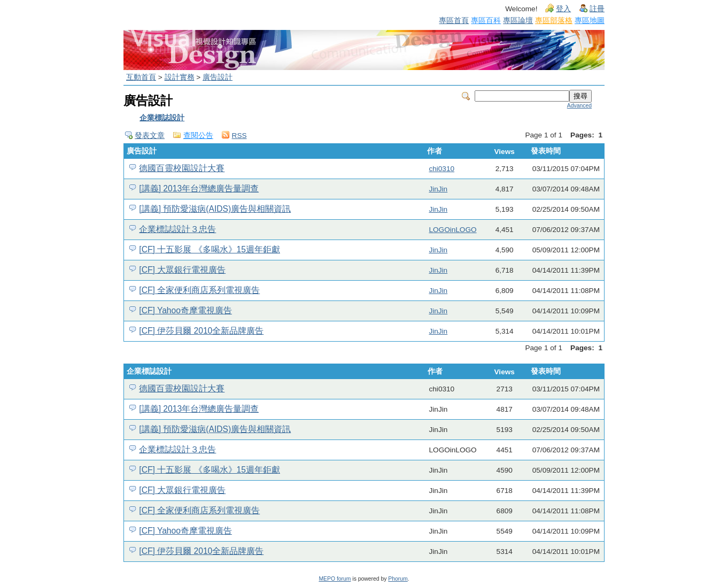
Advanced (579, 106)
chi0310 (442, 169)
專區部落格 (554, 20)
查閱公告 (198, 136)
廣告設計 (218, 77)
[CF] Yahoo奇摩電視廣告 (185, 310)
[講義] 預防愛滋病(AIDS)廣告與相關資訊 (215, 209)
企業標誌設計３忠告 (177, 229)
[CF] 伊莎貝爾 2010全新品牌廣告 (201, 331)
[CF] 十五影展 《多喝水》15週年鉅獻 (210, 249)
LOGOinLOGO (452, 230)
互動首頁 (141, 77)
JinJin (438, 189)
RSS (239, 136)
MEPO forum (335, 579)
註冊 (597, 9)
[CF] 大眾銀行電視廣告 (182, 270)
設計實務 (180, 77)
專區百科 (486, 20)
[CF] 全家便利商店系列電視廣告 (199, 290)
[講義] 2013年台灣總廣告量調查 (199, 188)
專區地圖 (590, 20)
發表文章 (150, 136)
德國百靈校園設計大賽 (182, 168)
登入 (563, 9)
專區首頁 (454, 20)
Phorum (398, 579)
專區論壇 (518, 20)
